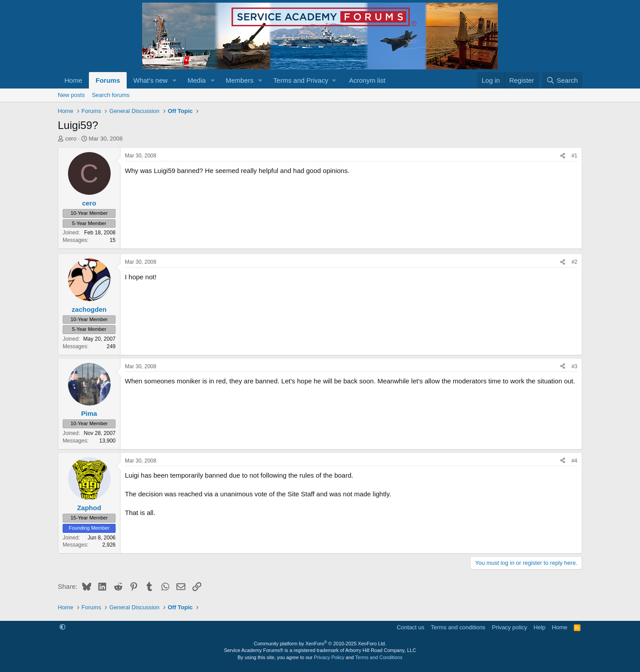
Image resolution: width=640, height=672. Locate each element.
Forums (108, 80)
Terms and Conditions (379, 657)
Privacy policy (510, 627)
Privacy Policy (329, 657)
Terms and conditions (458, 627)
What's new (150, 80)
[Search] (562, 80)
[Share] (563, 156)
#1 (574, 156)
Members (240, 80)
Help (540, 627)
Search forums (111, 95)
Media (197, 80)
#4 (574, 461)
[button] (175, 80)
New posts (71, 95)
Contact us (411, 627)
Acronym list (367, 80)
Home (73, 80)
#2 (574, 262)
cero (71, 139)
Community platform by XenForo (320, 644)
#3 (574, 366)
